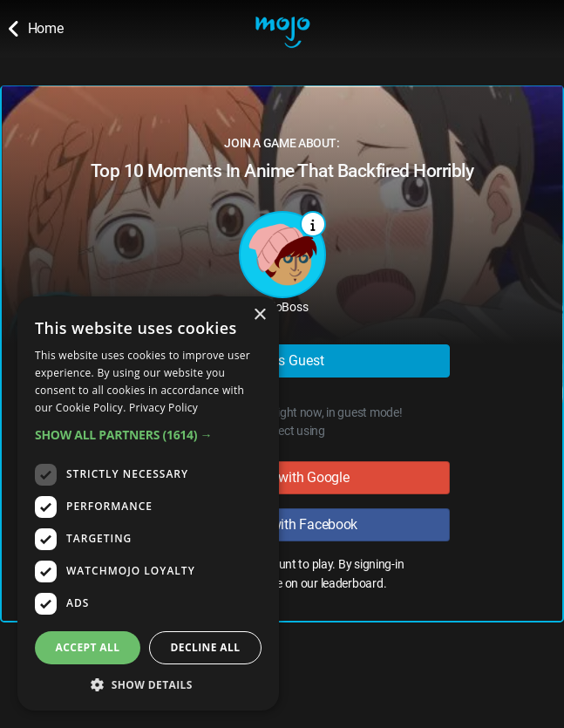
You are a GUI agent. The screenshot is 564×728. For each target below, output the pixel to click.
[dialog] (148, 503)
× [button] (259, 315)
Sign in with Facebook (282, 524)
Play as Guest (282, 361)
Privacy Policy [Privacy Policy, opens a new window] (163, 408)
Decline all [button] (206, 647)
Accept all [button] (88, 647)
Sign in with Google (282, 477)
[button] (148, 435)
